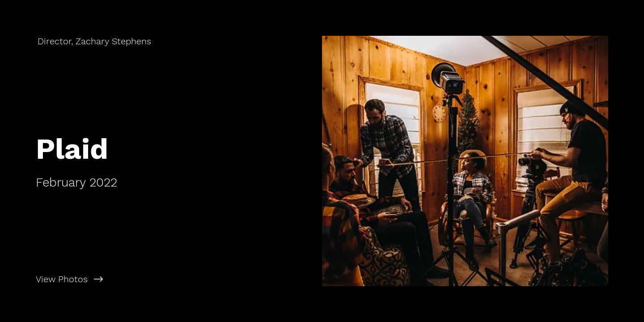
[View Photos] (161, 279)
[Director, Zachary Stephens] (95, 41)
